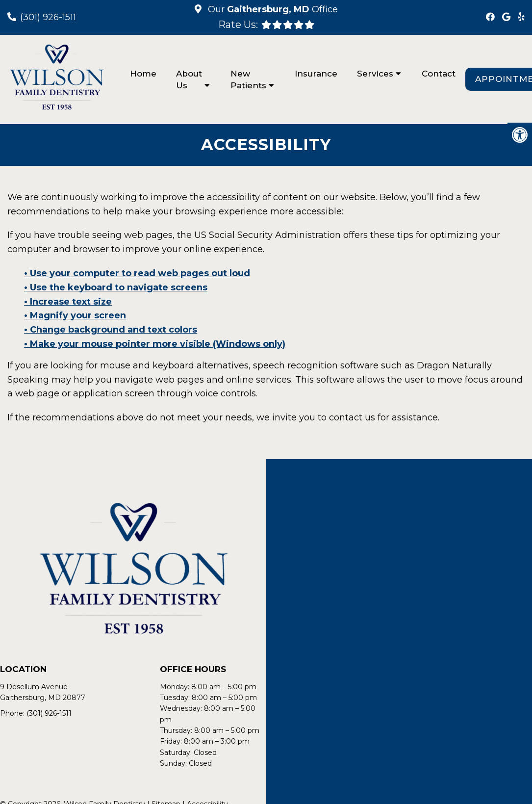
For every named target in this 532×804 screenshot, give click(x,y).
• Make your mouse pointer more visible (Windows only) (155, 344)
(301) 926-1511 (48, 17)
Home (143, 74)
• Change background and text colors (111, 330)
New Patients (248, 79)
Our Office (272, 9)
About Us (189, 79)
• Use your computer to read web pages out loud (137, 273)
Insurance (316, 74)
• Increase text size (68, 302)
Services (375, 74)
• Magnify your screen (75, 315)
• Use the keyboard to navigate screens (116, 287)
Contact (439, 74)
